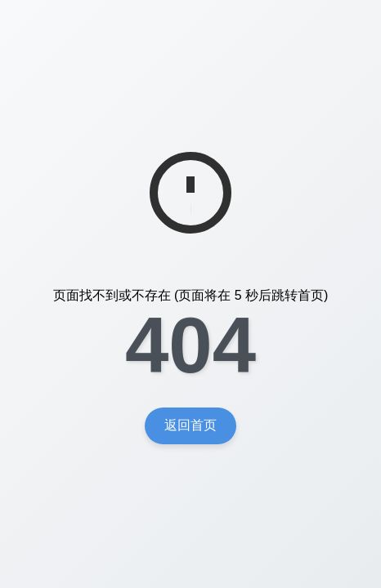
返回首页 (190, 425)
